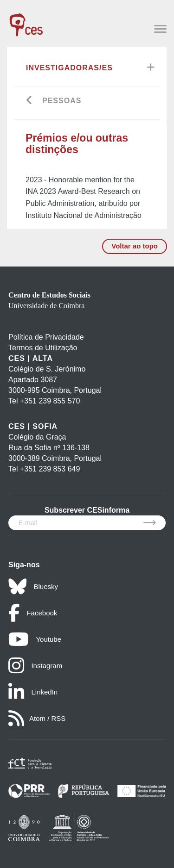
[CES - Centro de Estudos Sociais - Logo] (26, 20)
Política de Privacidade (46, 337)
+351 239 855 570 (50, 401)
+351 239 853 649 (50, 469)
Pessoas (62, 101)
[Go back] (29, 101)
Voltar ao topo (135, 246)
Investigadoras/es (69, 68)
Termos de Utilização (43, 348)
